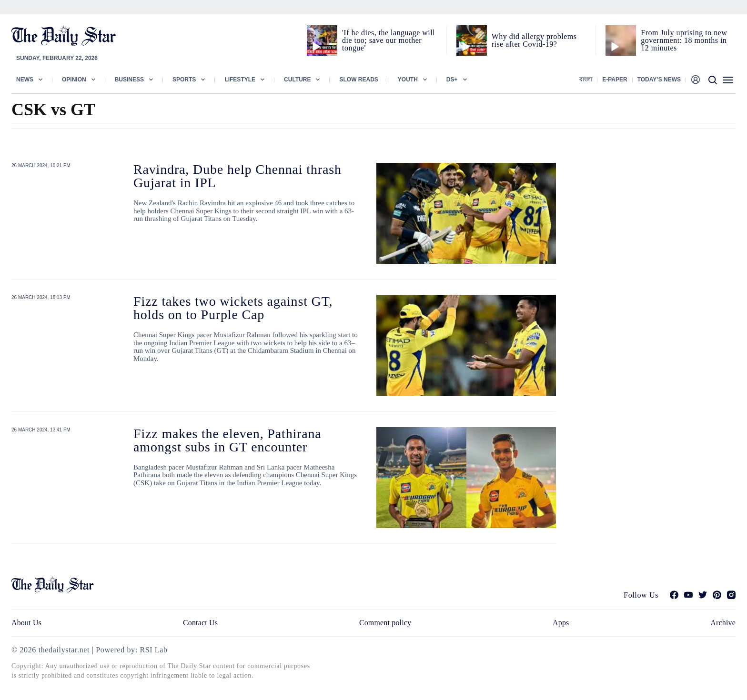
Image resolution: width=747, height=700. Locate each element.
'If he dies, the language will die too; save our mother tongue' (389, 40)
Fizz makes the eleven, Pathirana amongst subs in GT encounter (227, 440)
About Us (26, 623)
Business (129, 80)
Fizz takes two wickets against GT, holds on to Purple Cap (233, 308)
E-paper (615, 80)
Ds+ (452, 80)
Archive (723, 623)
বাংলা (586, 80)
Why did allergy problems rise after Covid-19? (534, 40)
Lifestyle (240, 80)
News (25, 80)
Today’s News (659, 80)
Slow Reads (358, 80)
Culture (297, 80)
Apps (561, 623)
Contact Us (200, 623)
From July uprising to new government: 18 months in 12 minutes (684, 40)
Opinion (74, 80)
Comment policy (385, 623)
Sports (184, 80)
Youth (408, 80)
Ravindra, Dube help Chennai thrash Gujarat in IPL (237, 176)
